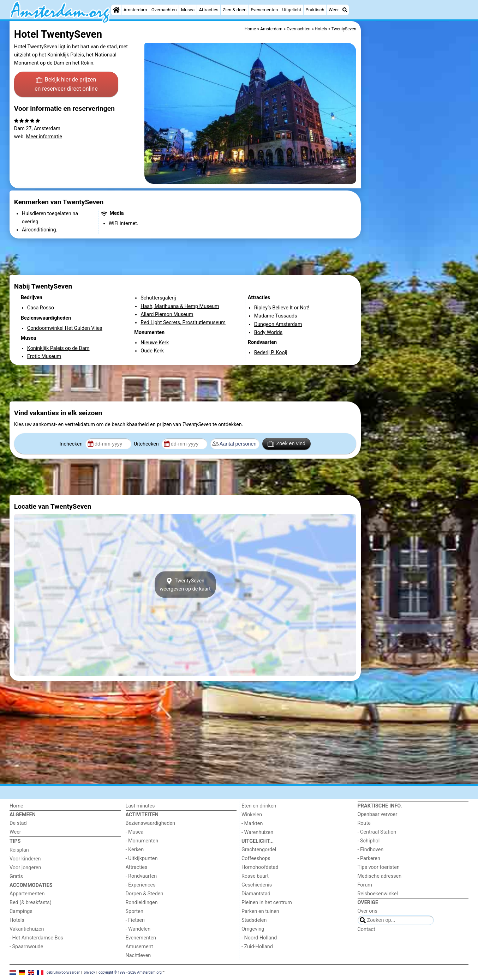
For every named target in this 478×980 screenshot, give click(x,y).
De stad (18, 823)
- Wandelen (138, 929)
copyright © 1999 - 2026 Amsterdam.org (130, 972)
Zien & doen (235, 10)
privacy (89, 972)
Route (364, 823)
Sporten (135, 911)
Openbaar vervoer (378, 814)
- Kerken (135, 850)
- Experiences (141, 885)
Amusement (139, 947)
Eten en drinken (259, 806)
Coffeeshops (256, 858)
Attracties (209, 10)
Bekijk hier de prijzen (66, 85)
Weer (334, 10)
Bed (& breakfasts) (31, 903)
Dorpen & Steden (145, 894)
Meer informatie (44, 137)
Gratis (16, 876)
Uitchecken (147, 444)
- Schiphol (369, 841)
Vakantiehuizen (27, 929)
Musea (188, 10)
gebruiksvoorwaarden (64, 972)
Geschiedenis (257, 885)
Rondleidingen (142, 903)
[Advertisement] (416, 183)
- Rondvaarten (141, 876)
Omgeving (253, 929)
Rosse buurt (255, 876)
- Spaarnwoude (26, 947)
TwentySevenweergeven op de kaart (185, 585)
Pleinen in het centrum (267, 903)
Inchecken (72, 444)
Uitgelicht (292, 10)
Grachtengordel (259, 850)
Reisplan (19, 850)
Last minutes (140, 806)
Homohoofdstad (260, 867)
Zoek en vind (286, 444)
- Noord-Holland (259, 938)
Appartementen (27, 894)
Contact (366, 929)
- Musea (135, 832)
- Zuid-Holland (257, 947)
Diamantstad (256, 894)
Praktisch (315, 10)
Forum (365, 885)
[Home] (116, 10)
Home (16, 806)
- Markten (252, 824)
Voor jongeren (25, 868)
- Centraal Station (377, 832)
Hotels (17, 920)
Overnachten (164, 10)
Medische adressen (380, 876)
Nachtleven (138, 955)
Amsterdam (135, 10)
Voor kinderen (25, 859)
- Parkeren (369, 858)
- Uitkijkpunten (142, 858)
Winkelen (252, 815)
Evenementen (264, 10)
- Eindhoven (371, 850)
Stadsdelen (254, 920)
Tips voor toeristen (379, 867)
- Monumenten (142, 841)
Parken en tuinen (260, 911)
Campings (21, 911)
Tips (15, 841)
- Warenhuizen (257, 832)
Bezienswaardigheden (150, 823)
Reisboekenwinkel (378, 894)
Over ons (368, 911)
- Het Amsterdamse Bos (36, 938)
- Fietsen (135, 920)
